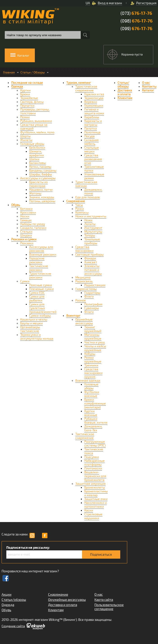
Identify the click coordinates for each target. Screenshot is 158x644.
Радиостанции (95, 285)
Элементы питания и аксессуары (93, 270)
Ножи (88, 220)
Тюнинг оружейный (93, 329)
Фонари (90, 258)
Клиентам (125, 98)
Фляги (89, 297)
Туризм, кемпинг (79, 83)
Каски (89, 510)
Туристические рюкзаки (40, 276)
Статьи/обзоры (123, 85)
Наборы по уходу (33, 224)
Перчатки (27, 106)
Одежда (17, 87)
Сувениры (92, 308)
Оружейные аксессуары (84, 321)
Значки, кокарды (42, 197)
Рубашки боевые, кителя (96, 421)
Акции (7, 595)
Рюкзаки (27, 243)
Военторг (73, 316)
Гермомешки (94, 106)
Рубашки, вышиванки (36, 121)
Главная (9, 72)
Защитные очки (96, 499)
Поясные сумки (41, 285)
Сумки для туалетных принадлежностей (43, 308)
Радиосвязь (84, 281)
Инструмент (93, 228)
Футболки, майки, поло (37, 132)
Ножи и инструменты (91, 216)
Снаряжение (76, 201)
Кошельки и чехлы (34, 320)
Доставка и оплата (125, 92)
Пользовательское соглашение (109, 607)
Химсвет (91, 262)
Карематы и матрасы (93, 123)
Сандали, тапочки (33, 228)
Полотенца (92, 132)
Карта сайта (104, 600)
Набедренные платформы (95, 463)
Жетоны (35, 194)
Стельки (26, 232)
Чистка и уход (95, 342)
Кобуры (90, 354)
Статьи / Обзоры (33, 72)
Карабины (92, 117)
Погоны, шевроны (42, 201)
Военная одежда (88, 381)
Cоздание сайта (13, 626)
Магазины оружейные (93, 337)
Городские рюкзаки (37, 260)
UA (88, 3)
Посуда (89, 136)
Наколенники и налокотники (96, 505)
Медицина (83, 278)
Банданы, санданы (43, 171)
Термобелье (29, 98)
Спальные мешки (92, 150)
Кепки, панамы (40, 167)
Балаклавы (38, 163)
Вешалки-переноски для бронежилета (95, 476)
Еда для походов (88, 197)
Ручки (80, 209)
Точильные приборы (92, 241)
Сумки (25, 281)
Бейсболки (37, 148)
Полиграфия (93, 304)
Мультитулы (93, 232)
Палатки (91, 129)
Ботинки (26, 209)
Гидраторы (92, 293)
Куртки (25, 90)
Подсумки (92, 457)
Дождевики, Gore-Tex (93, 428)
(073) (136, 13)
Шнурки (26, 236)
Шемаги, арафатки (37, 153)
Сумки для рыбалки (37, 299)
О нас (146, 83)
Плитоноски (93, 468)
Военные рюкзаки (43, 255)
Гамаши (26, 220)
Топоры (90, 236)
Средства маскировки (84, 249)
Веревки (91, 102)
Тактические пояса (94, 451)
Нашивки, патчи (41, 190)
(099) (136, 29)
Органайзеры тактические (30, 329)
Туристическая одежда (86, 184)
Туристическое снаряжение (86, 89)
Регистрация (146, 3)
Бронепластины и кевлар (96, 493)
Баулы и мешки (31, 323)
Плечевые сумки (41, 289)
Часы (79, 205)
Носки (25, 216)
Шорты (25, 136)
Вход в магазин (110, 3)
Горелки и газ (94, 94)
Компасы (82, 213)
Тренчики (91, 365)
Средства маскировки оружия (93, 373)
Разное (81, 300)
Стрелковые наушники (93, 516)
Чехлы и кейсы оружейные (95, 348)
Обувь (16, 205)
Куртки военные (91, 413)
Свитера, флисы (32, 102)
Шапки (34, 159)
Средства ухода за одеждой (34, 127)
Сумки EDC (37, 293)
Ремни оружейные (93, 360)
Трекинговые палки (94, 169)
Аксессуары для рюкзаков (41, 249)
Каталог (148, 90)
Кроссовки (28, 213)
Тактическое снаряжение (85, 436)
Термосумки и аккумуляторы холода (37, 337)
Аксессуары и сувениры (38, 178)
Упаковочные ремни (94, 176)
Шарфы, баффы (41, 174)
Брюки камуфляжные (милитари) (95, 404)
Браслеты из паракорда (38, 184)
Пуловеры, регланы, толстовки (35, 111)
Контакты (149, 87)
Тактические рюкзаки (39, 268)
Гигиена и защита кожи (94, 111)
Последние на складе (27, 83)
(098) (137, 21)
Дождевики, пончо (93, 192)
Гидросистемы (86, 289)
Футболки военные (92, 394)
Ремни (25, 117)
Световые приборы (89, 255)
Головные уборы (32, 144)
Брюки (25, 94)
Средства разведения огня (93, 159)
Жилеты (26, 140)
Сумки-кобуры (40, 316)
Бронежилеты (95, 488)
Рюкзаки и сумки (24, 239)
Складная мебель (91, 142)
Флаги (89, 312)
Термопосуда (94, 98)
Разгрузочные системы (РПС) (95, 444)
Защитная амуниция (90, 484)
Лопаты (90, 224)
